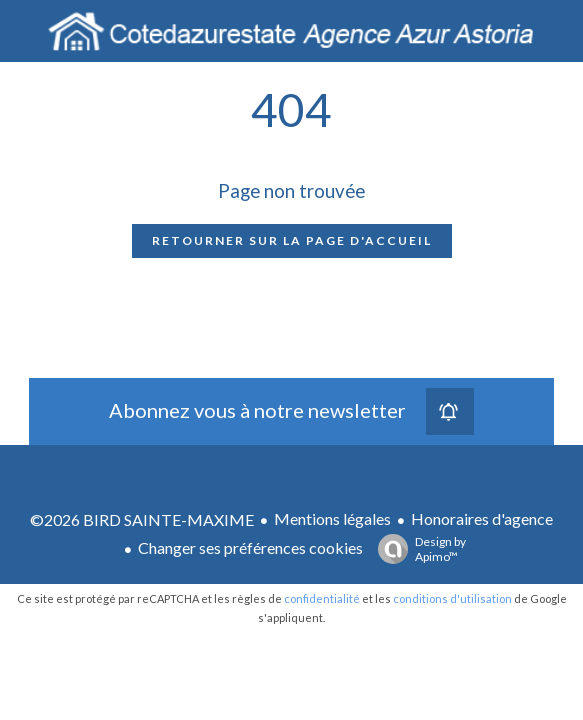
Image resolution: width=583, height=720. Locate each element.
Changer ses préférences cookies (250, 547)
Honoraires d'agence (482, 518)
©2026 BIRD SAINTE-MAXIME (142, 519)
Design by (417, 549)
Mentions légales (332, 518)
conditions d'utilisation (452, 598)
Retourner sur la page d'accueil (292, 240)
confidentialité (322, 598)
